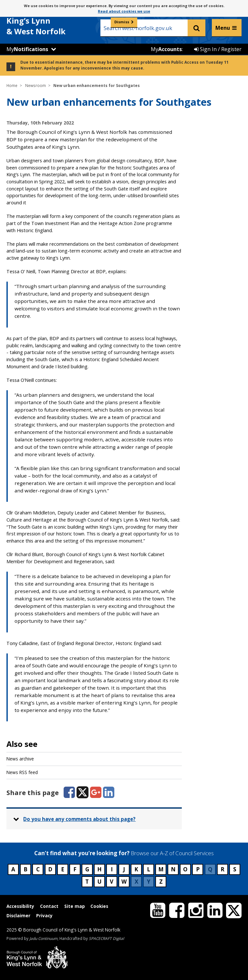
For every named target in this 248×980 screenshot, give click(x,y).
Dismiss (122, 22)
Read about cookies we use (124, 11)
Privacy (44, 915)
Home (12, 85)
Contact (49, 906)
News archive (20, 759)
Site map (75, 906)
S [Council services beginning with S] (235, 869)
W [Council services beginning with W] (124, 882)
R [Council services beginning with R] (222, 869)
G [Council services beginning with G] (87, 869)
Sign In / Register (218, 49)
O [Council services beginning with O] (185, 869)
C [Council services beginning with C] (38, 869)
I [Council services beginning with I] (112, 869)
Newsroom (36, 85)
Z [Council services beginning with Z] (161, 882)
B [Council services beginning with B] (26, 869)
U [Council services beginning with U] (99, 882)
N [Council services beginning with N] (173, 869)
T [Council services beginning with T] (87, 882)
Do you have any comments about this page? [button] (79, 819)
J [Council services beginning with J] (124, 869)
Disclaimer (18, 915)
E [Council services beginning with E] (63, 869)
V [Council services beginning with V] (112, 882)
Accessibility (20, 906)
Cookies (99, 906)
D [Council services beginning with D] (50, 869)
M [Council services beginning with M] (161, 869)
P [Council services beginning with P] (198, 869)
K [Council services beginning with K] (136, 869)
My (27, 49)
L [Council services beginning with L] (149, 869)
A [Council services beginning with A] (13, 869)
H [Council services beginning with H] (99, 869)
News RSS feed (22, 772)
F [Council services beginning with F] (75, 869)
